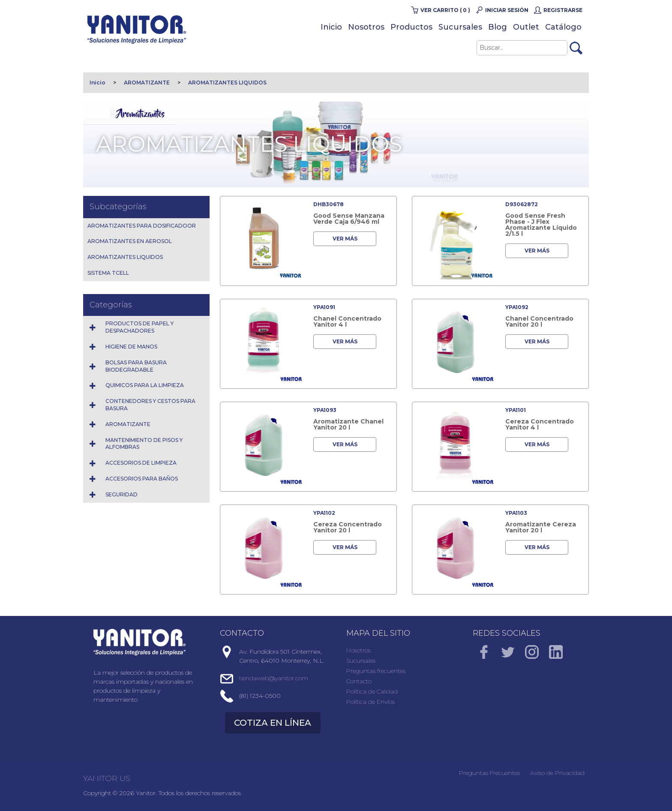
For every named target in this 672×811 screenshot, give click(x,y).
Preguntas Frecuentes (489, 773)
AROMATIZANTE (147, 83)
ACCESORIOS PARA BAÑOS (142, 479)
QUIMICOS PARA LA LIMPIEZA (145, 385)
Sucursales (460, 27)
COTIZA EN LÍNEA (273, 723)
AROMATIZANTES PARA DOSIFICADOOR (142, 226)
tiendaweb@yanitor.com (274, 678)
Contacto (359, 681)
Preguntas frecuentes (376, 671)
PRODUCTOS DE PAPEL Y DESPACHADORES (139, 327)
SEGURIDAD (121, 494)
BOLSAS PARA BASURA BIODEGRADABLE (136, 366)
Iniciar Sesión (507, 10)
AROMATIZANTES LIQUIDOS (227, 83)
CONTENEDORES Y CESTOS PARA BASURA (150, 405)
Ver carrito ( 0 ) (445, 10)
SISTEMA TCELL (108, 273)
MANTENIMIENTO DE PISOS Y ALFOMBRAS (144, 444)
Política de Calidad (372, 691)
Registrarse (563, 10)
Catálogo (563, 27)
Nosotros (366, 27)
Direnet (151, 802)
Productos (411, 27)
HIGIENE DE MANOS (131, 347)
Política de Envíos (370, 702)
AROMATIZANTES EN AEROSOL (130, 241)
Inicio (331, 27)
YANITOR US (107, 778)
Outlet (526, 27)
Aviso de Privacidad (557, 773)
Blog (498, 27)
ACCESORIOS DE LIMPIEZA (141, 463)
